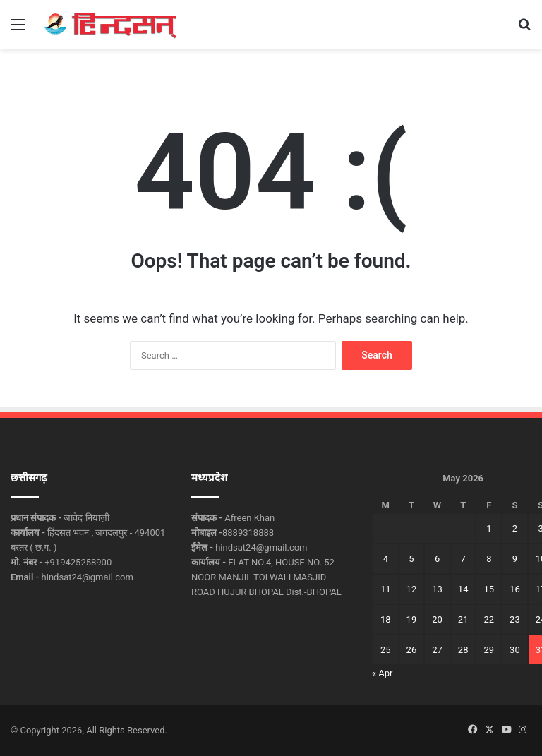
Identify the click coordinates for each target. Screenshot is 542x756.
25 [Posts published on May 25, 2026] (386, 650)
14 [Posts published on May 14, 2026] (463, 589)
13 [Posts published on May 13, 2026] (437, 589)
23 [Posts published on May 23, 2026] (515, 619)
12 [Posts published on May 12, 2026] (412, 589)
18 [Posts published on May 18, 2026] (386, 619)
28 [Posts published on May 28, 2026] (463, 650)
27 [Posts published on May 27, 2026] (437, 650)
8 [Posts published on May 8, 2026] (489, 559)
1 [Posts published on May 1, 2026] (489, 528)
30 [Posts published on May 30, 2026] (515, 650)
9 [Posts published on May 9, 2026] (515, 559)
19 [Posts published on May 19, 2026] (412, 619)
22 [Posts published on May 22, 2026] (489, 619)
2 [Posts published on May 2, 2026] (515, 528)
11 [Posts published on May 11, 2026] (386, 589)
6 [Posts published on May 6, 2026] (437, 559)
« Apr (383, 673)
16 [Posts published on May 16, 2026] (515, 589)
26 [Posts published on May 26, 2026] (412, 650)
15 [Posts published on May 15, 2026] (489, 589)
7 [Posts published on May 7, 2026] (463, 559)
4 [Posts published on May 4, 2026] (386, 559)
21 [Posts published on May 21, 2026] (463, 619)
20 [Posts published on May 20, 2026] (437, 619)
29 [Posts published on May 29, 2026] (489, 650)
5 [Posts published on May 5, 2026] (411, 559)
